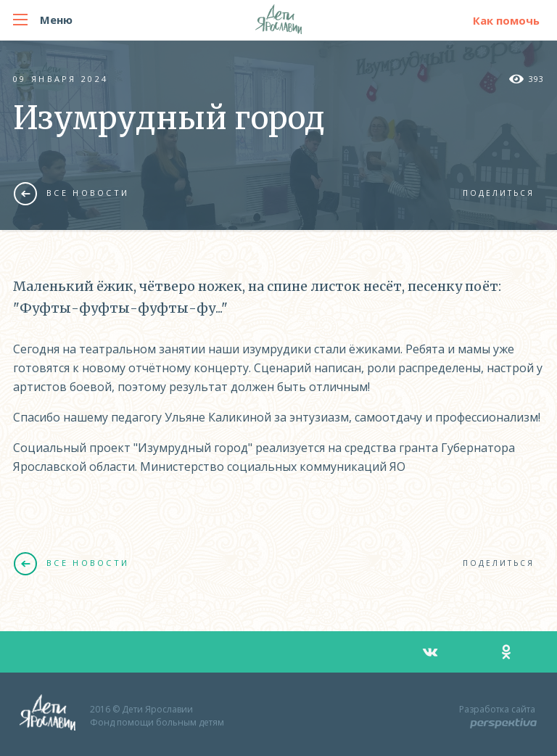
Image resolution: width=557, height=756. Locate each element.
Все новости (71, 193)
